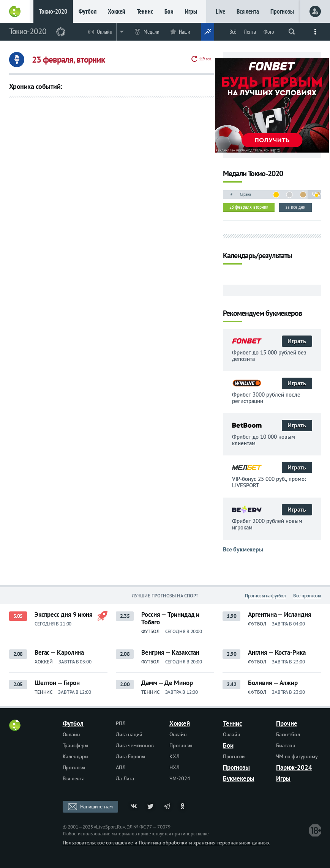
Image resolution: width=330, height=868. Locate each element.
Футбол (88, 11)
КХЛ (174, 756)
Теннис (145, 11)
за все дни (295, 207)
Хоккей (117, 11)
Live (220, 11)
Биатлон (286, 745)
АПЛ (121, 767)
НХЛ (174, 767)
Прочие (287, 723)
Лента (250, 32)
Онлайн (105, 32)
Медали (152, 32)
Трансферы (76, 745)
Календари (75, 756)
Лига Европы (131, 756)
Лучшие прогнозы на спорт (165, 596)
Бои (169, 11)
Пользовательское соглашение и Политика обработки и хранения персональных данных (166, 843)
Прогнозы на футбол (265, 596)
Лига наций (129, 734)
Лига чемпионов (135, 745)
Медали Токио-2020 (253, 174)
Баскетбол (288, 734)
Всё (233, 32)
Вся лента (248, 11)
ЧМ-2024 (180, 778)
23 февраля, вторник (249, 207)
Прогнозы (282, 11)
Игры (191, 11)
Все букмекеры (243, 549)
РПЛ (121, 723)
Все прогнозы (307, 596)
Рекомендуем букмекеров (262, 314)
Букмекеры (239, 778)
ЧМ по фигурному (297, 756)
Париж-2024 (294, 767)
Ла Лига (125, 778)
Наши (185, 32)
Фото (269, 32)
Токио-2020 (53, 11)
